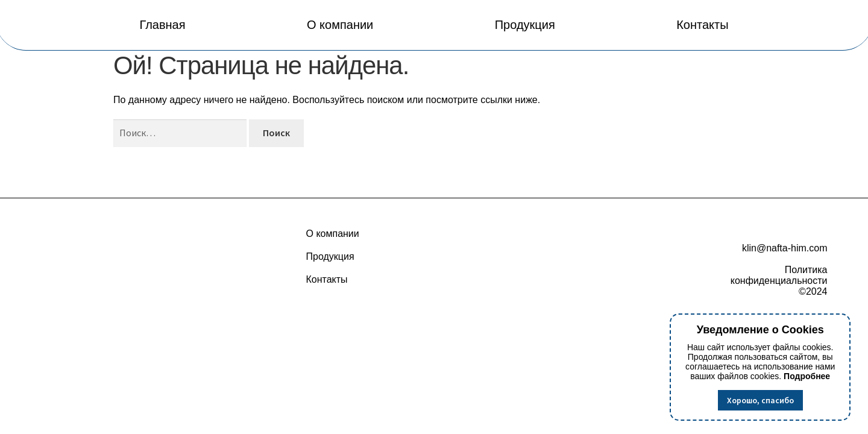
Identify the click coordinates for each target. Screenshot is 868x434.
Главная (162, 25)
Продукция (525, 25)
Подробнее (807, 376)
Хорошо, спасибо (760, 400)
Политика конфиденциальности (779, 275)
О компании (340, 25)
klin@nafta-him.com (785, 248)
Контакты (702, 25)
